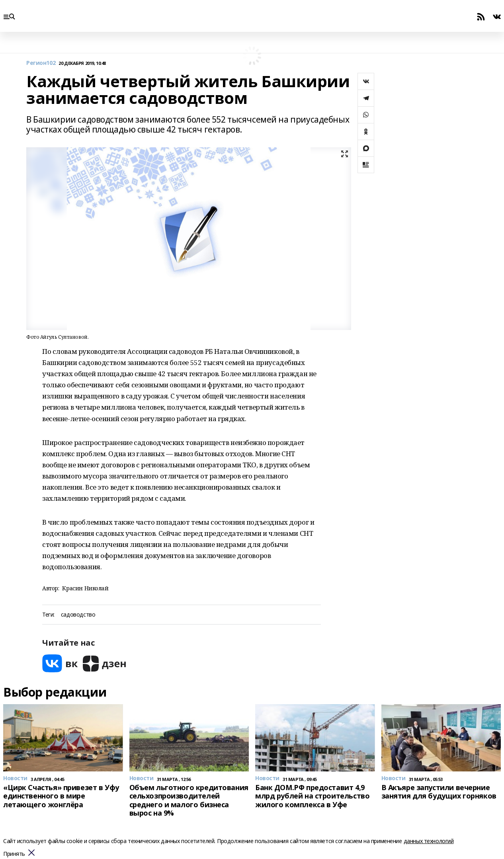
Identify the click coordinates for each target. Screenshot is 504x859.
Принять (14, 854)
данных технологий (429, 841)
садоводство (78, 615)
